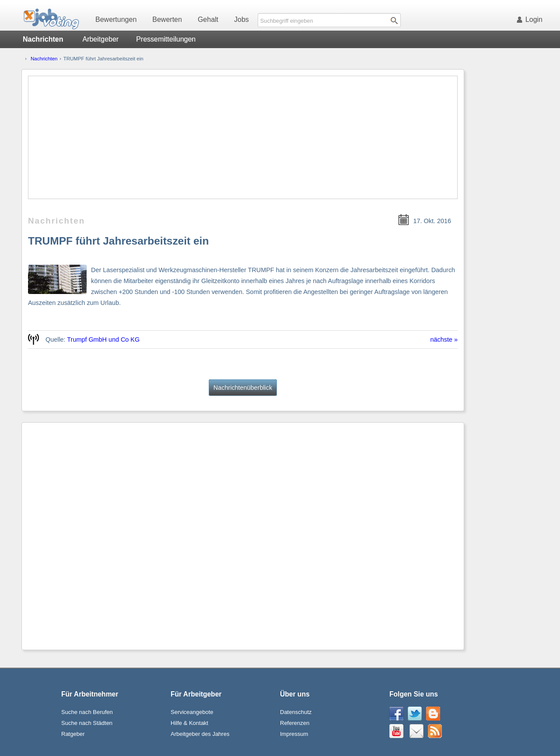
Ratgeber (73, 734)
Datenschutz (296, 712)
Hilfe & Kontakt (189, 723)
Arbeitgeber (100, 39)
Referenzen (295, 723)
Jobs (241, 19)
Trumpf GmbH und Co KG (103, 339)
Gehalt (208, 19)
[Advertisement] (243, 137)
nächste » (444, 339)
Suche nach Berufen (87, 712)
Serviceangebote (192, 712)
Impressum (294, 734)
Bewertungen (116, 19)
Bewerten (167, 19)
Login (531, 19)
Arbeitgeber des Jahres (200, 734)
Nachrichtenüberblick (243, 388)
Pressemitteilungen (166, 39)
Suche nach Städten (87, 723)
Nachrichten (44, 59)
